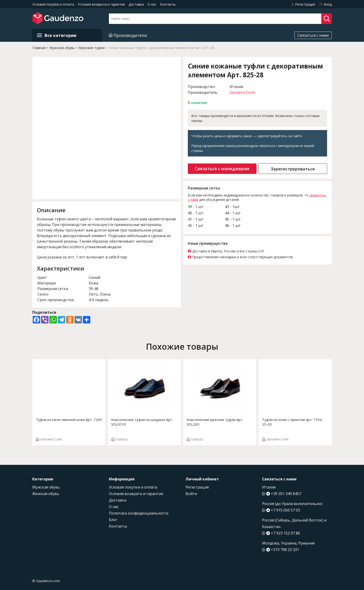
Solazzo (119, 439)
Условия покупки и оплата (53, 4)
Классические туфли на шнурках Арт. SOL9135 (142, 422)
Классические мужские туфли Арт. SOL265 (215, 422)
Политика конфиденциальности (139, 513)
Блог (113, 520)
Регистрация (197, 487)
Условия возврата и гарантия (101, 4)
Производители (128, 35)
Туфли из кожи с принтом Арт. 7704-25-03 (293, 422)
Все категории (57, 35)
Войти (191, 494)
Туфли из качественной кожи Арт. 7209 (69, 420)
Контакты (168, 4)
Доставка (136, 4)
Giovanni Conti (242, 92)
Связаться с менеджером (222, 169)
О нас (152, 4)
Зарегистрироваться (293, 169)
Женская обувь (46, 494)
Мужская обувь (46, 487)
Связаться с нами (313, 35)
